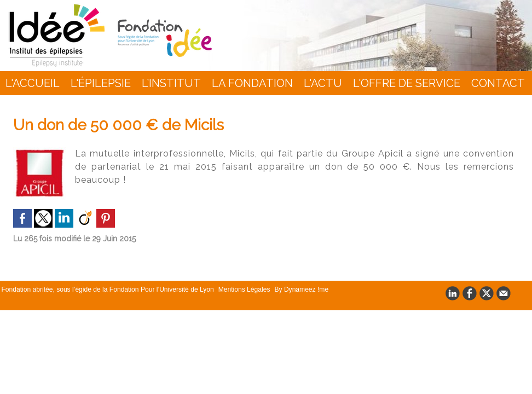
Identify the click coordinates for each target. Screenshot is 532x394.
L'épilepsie (101, 83)
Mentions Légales (243, 289)
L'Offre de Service (407, 83)
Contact (498, 83)
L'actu (323, 83)
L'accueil (33, 83)
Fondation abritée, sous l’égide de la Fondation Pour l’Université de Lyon (108, 289)
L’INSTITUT (171, 83)
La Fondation (252, 83)
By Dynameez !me (299, 289)
